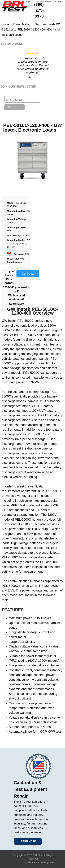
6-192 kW (7, 29)
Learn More (16, 304)
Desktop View (47, 862)
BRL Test (38, 855)
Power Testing (22, 24)
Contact (59, 2)
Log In (28, 2)
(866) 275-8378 (39, 10)
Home (5, 24)
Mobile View (31, 862)
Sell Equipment (43, 2)
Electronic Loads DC (47, 24)
